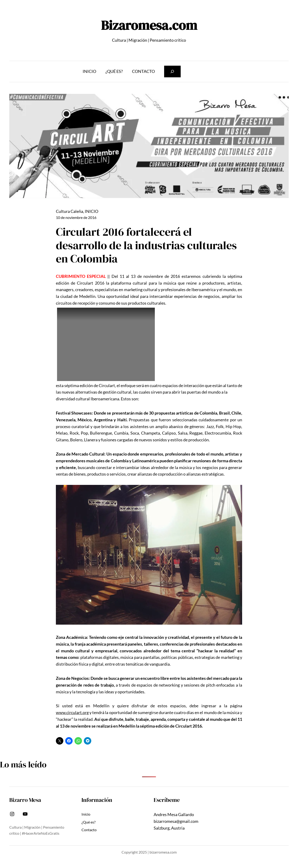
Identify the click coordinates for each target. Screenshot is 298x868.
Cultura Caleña (69, 211)
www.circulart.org (72, 712)
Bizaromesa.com (149, 25)
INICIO (91, 211)
